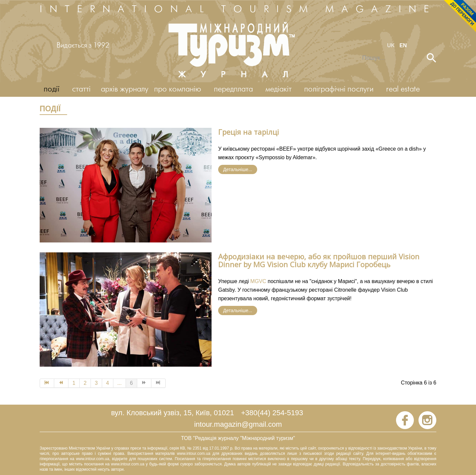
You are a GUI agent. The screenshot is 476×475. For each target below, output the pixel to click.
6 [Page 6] (131, 383)
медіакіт (278, 89)
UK (392, 45)
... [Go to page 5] (119, 383)
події (52, 89)
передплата (233, 89)
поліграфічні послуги (339, 89)
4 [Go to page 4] (108, 383)
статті (81, 89)
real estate (403, 89)
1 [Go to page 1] (74, 383)
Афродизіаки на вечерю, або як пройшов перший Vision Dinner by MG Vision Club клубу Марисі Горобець (319, 260)
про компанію (178, 89)
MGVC (258, 281)
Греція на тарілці (249, 132)
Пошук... (358, 53)
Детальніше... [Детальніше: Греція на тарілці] (238, 169)
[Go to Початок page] (47, 383)
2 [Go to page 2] (85, 383)
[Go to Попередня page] (61, 383)
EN (403, 45)
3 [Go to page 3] (96, 383)
